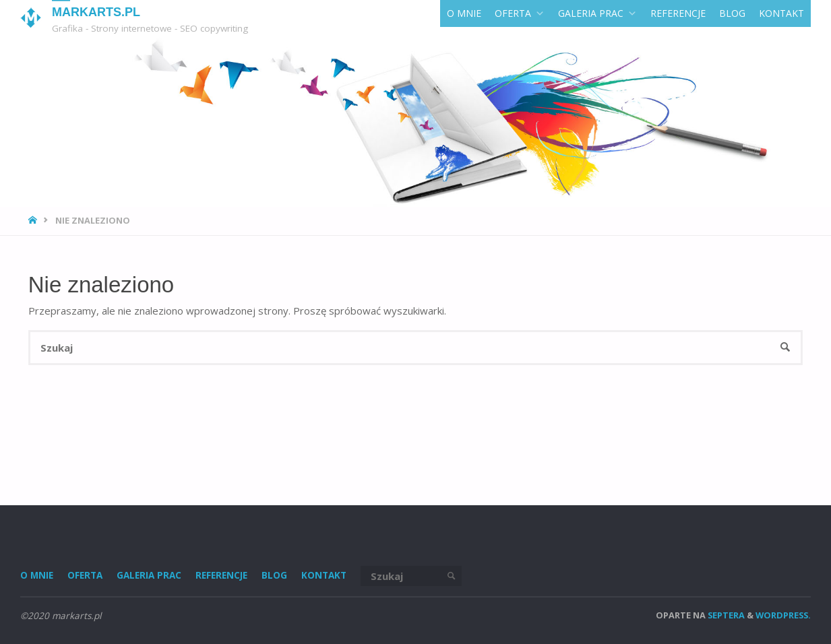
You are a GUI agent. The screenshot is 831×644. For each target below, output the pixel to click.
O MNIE (464, 13)
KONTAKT (781, 13)
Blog (732, 13)
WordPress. (783, 615)
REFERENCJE (678, 13)
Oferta (520, 13)
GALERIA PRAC (597, 13)
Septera (725, 615)
